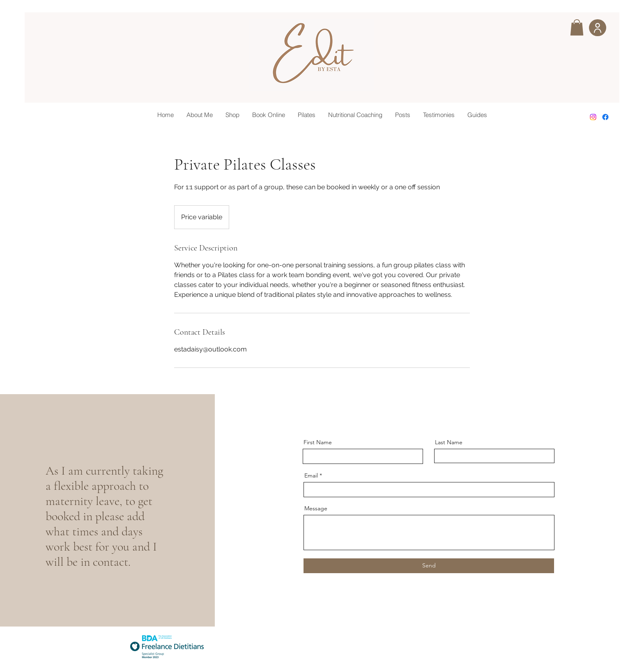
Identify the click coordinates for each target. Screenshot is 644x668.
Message (316, 508)
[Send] (429, 566)
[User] (598, 28)
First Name (318, 442)
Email (311, 475)
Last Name (449, 442)
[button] (577, 27)
